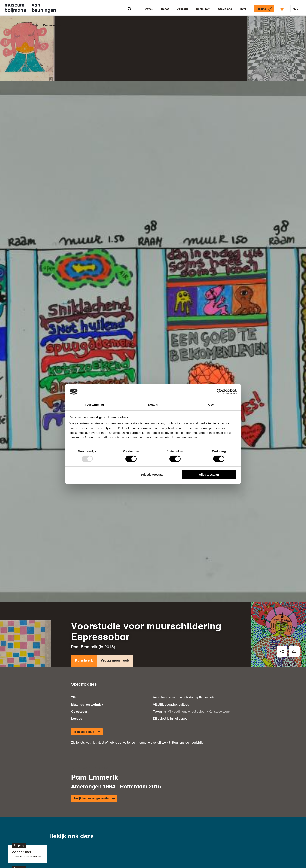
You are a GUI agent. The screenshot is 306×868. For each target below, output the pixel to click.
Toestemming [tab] (94, 404)
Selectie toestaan (153, 474)
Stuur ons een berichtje (187, 684)
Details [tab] (153, 404)
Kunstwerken (52, 26)
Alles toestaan (209, 474)
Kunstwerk (84, 603)
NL (295, 9)
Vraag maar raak (115, 603)
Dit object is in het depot (170, 660)
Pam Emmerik (84, 589)
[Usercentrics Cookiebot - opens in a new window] (219, 391)
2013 (109, 589)
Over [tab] (212, 404)
